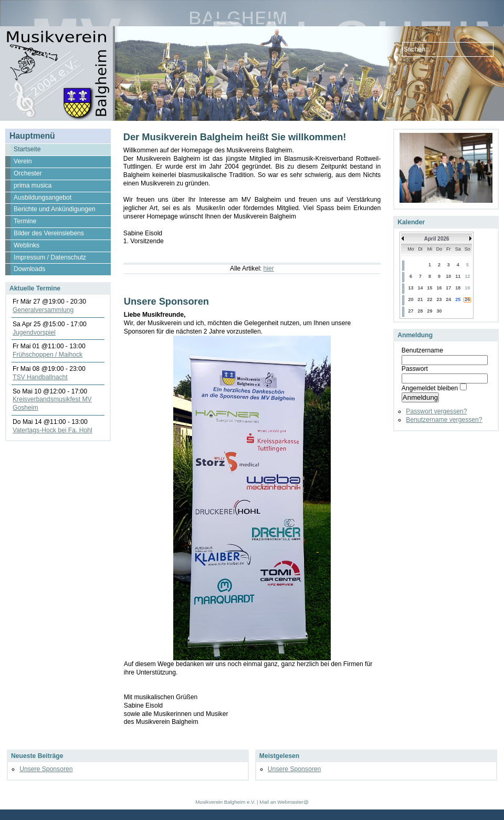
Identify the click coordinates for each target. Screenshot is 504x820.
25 (458, 299)
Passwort (415, 369)
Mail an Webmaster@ (284, 802)
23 (439, 299)
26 (467, 299)
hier (269, 268)
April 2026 (437, 239)
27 (411, 311)
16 (439, 288)
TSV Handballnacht (40, 377)
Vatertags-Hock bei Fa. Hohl (52, 430)
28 (421, 311)
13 (411, 288)
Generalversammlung (43, 310)
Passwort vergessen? (436, 411)
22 (430, 299)
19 (467, 288)
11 (458, 276)
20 (411, 299)
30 (439, 311)
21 (421, 299)
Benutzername (422, 350)
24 (448, 299)
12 (467, 276)
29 (430, 311)
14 (421, 288)
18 (458, 288)
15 (430, 288)
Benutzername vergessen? (444, 420)
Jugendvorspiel (34, 333)
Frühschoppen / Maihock (48, 355)
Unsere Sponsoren (46, 769)
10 (448, 276)
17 (448, 288)
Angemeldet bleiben (430, 388)
